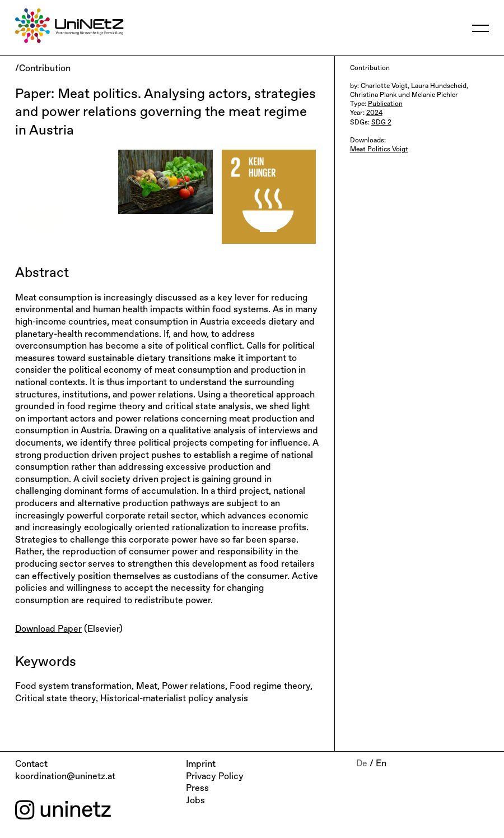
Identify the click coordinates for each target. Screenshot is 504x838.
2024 (374, 113)
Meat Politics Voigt (379, 150)
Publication (385, 104)
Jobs (195, 801)
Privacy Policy (215, 777)
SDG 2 (381, 123)
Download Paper (48, 629)
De (362, 764)
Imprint (201, 765)
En (381, 764)
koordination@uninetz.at (65, 777)
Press (197, 789)
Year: (358, 113)
